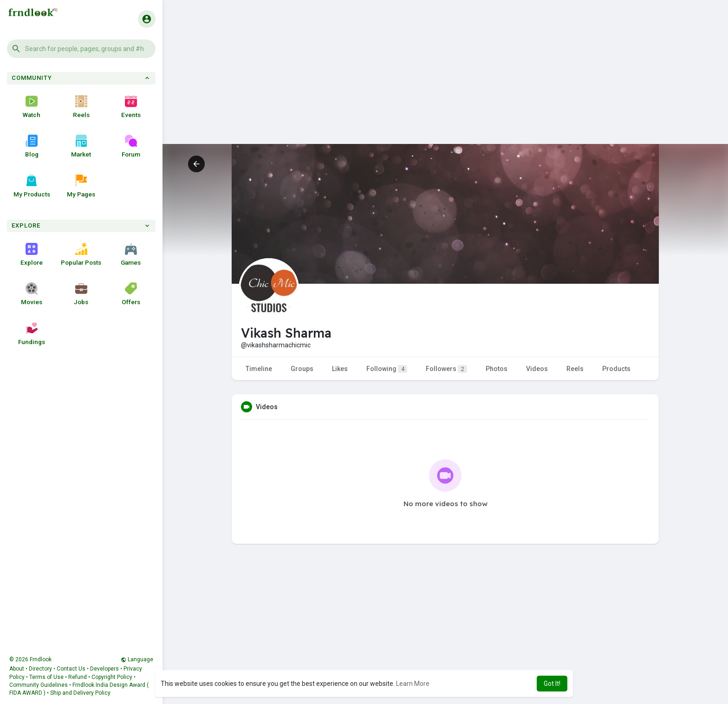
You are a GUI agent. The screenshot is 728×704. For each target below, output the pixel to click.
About (17, 669)
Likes (340, 369)
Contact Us (71, 669)
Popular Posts (81, 254)
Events (131, 107)
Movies (32, 294)
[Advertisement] (445, 79)
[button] (81, 49)
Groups (302, 369)
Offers (131, 294)
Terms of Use (46, 677)
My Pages (81, 186)
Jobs (81, 294)
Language (137, 659)
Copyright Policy (112, 677)
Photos (497, 369)
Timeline (259, 369)
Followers (446, 369)
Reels (81, 107)
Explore (32, 254)
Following (387, 369)
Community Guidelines (39, 685)
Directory (40, 669)
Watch (32, 107)
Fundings (32, 334)
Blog (32, 146)
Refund (78, 677)
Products (616, 369)
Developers (104, 669)
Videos (537, 369)
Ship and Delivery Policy (80, 693)
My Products (32, 186)
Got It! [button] (552, 684)
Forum (131, 146)
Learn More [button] (413, 684)
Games (131, 254)
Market (81, 146)
